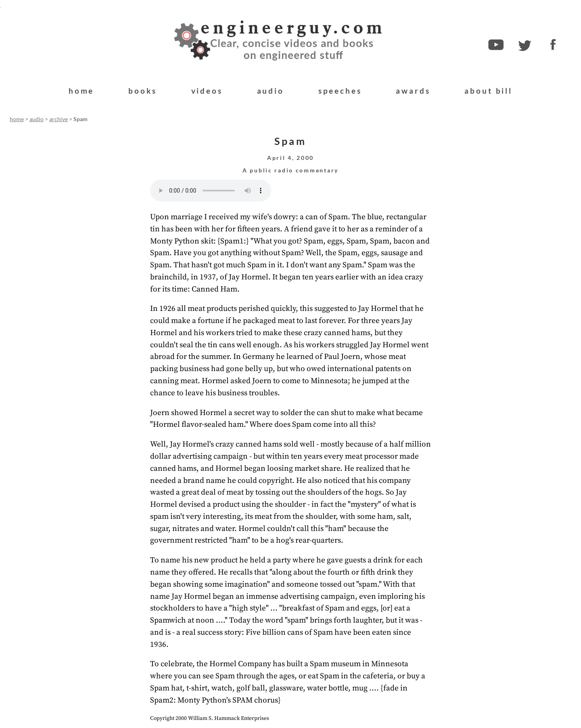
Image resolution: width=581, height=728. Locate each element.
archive (59, 119)
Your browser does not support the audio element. (211, 191)
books (142, 91)
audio (271, 91)
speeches (340, 91)
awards (413, 91)
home (81, 91)
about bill (488, 91)
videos (207, 91)
